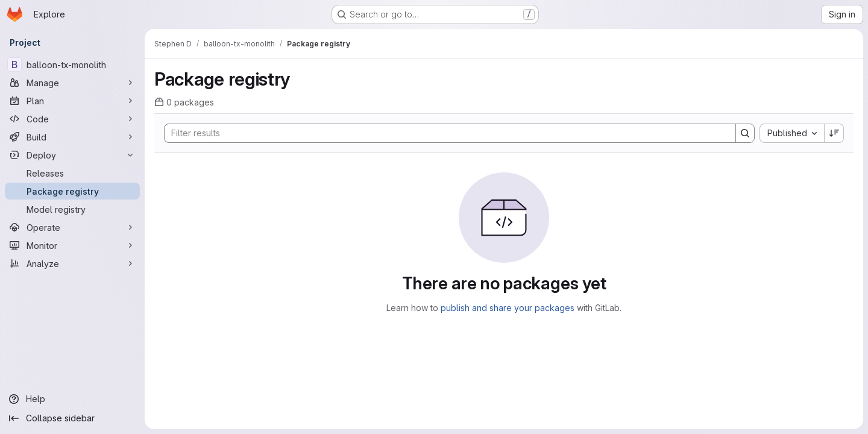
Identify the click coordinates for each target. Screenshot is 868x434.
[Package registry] (72, 191)
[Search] (444, 133)
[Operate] (72, 227)
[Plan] (72, 101)
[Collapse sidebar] (72, 418)
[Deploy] (72, 155)
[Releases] (72, 173)
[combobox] (792, 133)
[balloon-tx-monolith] (72, 64)
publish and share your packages (508, 308)
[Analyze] (72, 263)
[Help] (72, 399)
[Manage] (72, 83)
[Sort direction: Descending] (834, 133)
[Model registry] (72, 209)
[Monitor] (72, 245)
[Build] (72, 137)
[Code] (72, 119)
